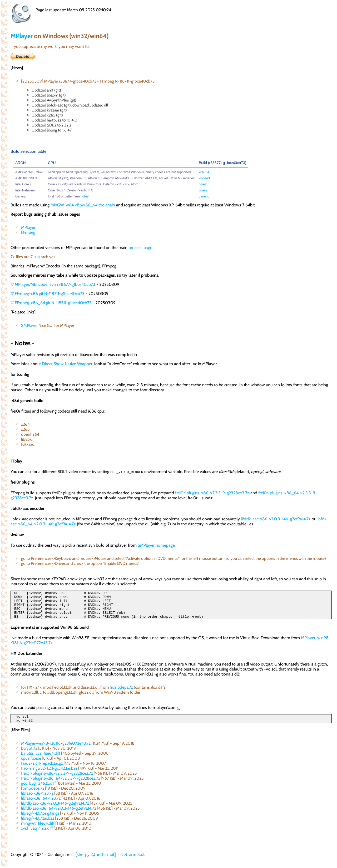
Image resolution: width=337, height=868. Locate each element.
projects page (140, 248)
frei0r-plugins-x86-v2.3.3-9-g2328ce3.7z (212, 493)
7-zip (35, 257)
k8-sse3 (204, 178)
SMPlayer (29, 325)
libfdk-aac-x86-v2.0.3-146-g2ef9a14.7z (276, 519)
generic (204, 196)
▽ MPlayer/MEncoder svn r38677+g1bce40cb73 (53, 284)
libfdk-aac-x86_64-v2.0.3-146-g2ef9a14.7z (59, 815)
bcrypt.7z (29, 755)
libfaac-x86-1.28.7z (37, 800)
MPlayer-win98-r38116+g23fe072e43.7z (56, 750)
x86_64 (204, 172)
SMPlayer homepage (156, 545)
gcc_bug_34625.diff (38, 790)
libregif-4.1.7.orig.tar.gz (40, 820)
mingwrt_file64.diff (38, 830)
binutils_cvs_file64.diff (41, 760)
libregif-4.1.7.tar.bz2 (38, 825)
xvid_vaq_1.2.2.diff (37, 835)
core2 (203, 184)
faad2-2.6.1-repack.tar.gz (42, 770)
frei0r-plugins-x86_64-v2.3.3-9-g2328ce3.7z (61, 785)
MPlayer (22, 36)
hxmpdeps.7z (121, 693)
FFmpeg (28, 232)
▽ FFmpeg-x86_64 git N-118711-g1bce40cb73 (51, 303)
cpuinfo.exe (31, 765)
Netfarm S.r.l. (133, 861)
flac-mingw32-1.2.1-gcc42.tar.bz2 (49, 775)
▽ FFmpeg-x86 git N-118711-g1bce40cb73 (48, 294)
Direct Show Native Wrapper (67, 364)
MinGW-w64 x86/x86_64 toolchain (83, 205)
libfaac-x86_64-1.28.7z (41, 805)
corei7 (203, 190)
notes (84, 196)
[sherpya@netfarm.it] (96, 861)
